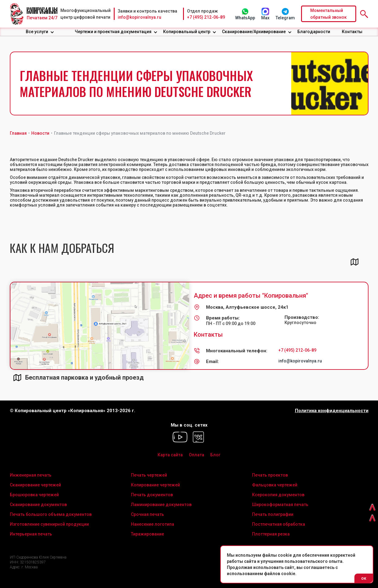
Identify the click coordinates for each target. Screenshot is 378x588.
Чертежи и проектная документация (113, 32)
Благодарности (314, 32)
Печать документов (152, 495)
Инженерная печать (31, 475)
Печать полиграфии (273, 514)
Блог (215, 455)
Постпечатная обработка (279, 524)
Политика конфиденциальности (332, 411)
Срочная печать (147, 514)
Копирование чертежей (155, 485)
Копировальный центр (187, 32)
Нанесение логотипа (153, 524)
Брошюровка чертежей (34, 495)
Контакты (352, 32)
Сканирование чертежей (35, 485)
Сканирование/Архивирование (254, 32)
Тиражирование (147, 534)
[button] (40, 32)
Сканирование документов (38, 505)
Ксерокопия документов (278, 495)
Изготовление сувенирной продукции (49, 524)
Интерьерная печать (31, 534)
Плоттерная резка (271, 534)
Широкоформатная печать (280, 505)
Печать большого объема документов (51, 514)
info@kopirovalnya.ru (139, 17)
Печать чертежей (149, 475)
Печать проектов (270, 475)
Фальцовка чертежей (275, 485)
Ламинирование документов (161, 505)
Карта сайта (170, 455)
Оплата (197, 455)
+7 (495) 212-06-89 (206, 17)
